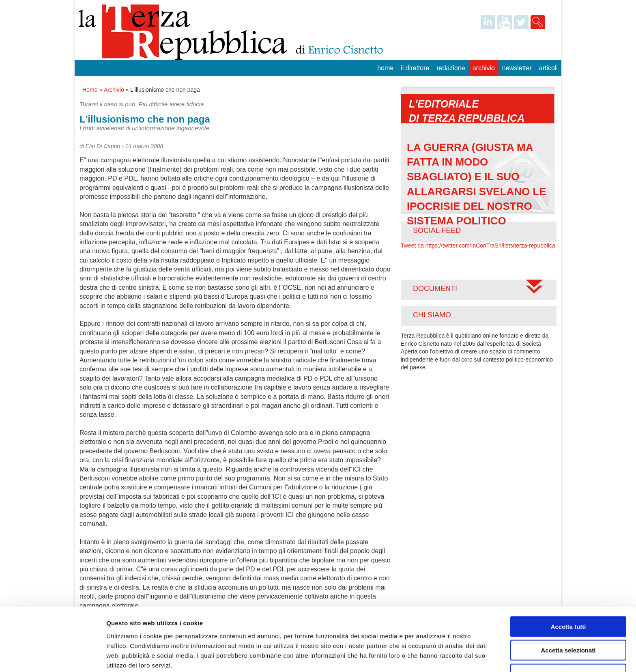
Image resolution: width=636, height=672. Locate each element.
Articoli (548, 68)
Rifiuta (568, 639)
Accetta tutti (568, 591)
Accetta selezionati (568, 615)
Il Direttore (415, 68)
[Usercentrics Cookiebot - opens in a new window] (53, 656)
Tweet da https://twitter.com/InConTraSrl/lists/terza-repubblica (478, 246)
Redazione (451, 68)
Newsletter (517, 68)
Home (385, 68)
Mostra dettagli (427, 656)
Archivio (484, 68)
